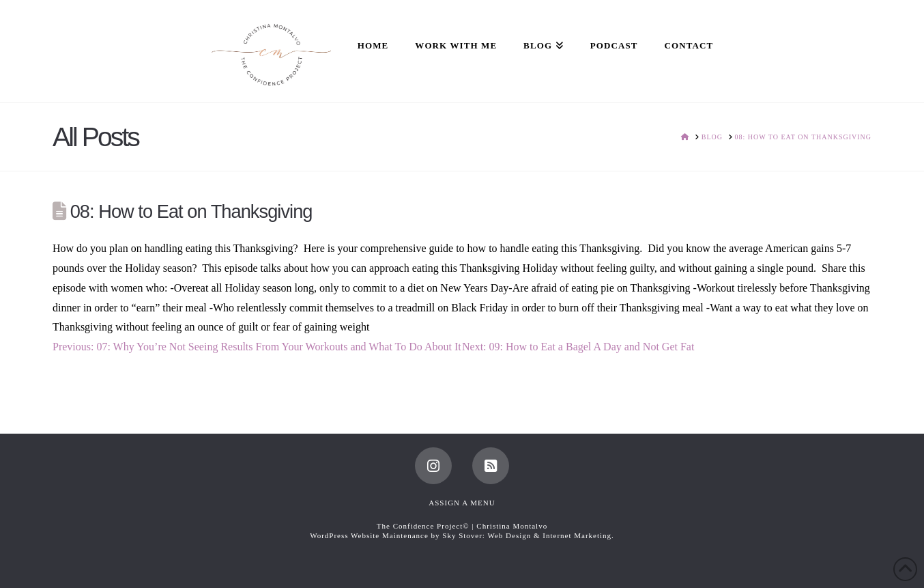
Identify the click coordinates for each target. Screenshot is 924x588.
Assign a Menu (462, 503)
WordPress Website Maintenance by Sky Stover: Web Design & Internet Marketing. (462, 535)
